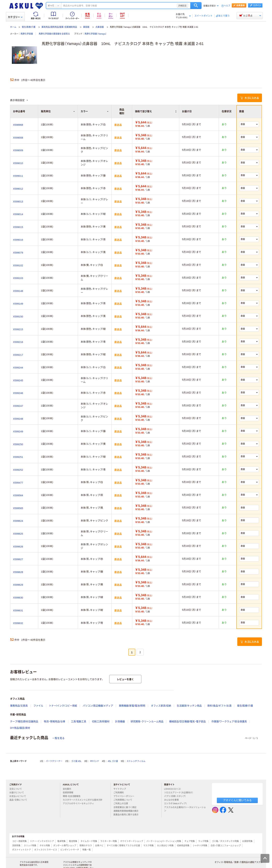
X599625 (18, 534)
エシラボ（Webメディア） (177, 804)
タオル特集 (45, 846)
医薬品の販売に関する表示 (127, 815)
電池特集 (73, 841)
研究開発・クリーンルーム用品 (147, 721)
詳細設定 (182, 6)
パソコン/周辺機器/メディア (98, 706)
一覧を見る (58, 738)
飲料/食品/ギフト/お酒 (219, 706)
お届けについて (18, 793)
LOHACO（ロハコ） (174, 789)
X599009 (18, 150)
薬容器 (86, 27)
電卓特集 (61, 841)
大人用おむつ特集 (165, 846)
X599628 (18, 572)
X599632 (18, 623)
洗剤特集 (16, 846)
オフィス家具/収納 (161, 706)
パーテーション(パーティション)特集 (164, 841)
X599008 (18, 138)
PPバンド (95, 761)
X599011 (18, 176)
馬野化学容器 (27, 34)
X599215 (18, 329)
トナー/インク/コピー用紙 (63, 706)
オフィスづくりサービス (46, 850)
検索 (196, 6)
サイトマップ (120, 789)
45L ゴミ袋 (113, 761)
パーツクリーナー (54, 761)
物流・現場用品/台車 (55, 721)
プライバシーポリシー (125, 796)
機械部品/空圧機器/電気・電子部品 (187, 721)
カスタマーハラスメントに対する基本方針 (84, 800)
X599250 (18, 444)
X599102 (18, 265)
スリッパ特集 (30, 846)
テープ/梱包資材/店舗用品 (24, 721)
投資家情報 (69, 793)
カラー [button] (95, 111)
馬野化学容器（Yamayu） (95, 34)
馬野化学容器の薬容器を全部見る (54, 34)
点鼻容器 (100, 27)
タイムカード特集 (89, 841)
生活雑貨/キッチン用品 (189, 706)
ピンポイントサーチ (70, 850)
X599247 (18, 406)
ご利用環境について (124, 800)
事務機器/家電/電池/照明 (132, 706)
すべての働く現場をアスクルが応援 (123, 846)
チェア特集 (190, 841)
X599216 (18, 342)
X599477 (18, 483)
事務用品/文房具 (19, 706)
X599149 (18, 304)
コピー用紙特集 (19, 841)
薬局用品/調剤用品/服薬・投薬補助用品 (59, 27)
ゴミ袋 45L (76, 761)
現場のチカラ (86, 846)
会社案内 (68, 789)
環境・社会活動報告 (73, 796)
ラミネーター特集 (109, 841)
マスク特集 (148, 846)
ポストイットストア (22, 850)
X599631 (18, 610)
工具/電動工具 (79, 721)
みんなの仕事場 (173, 800)
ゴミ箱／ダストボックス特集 (225, 841)
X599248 (18, 419)
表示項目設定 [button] (19, 100)
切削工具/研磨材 (101, 721)
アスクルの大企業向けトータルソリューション (185, 809)
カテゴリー (15, 17)
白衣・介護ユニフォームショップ (226, 846)
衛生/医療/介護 (29, 27)
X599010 (18, 163)
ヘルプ (227, 6)
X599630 (18, 598)
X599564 (18, 495)
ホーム (13, 27)
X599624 (18, 521)
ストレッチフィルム (136, 761)
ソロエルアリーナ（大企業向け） (180, 793)
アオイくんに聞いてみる (237, 800)
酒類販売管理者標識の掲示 (127, 811)
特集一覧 (87, 850)
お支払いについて (19, 796)
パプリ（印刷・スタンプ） (176, 796)
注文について (17, 789)
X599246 (18, 393)
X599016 (18, 240)
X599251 (18, 457)
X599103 (18, 278)
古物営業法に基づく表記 (126, 807)
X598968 (18, 125)
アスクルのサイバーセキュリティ (80, 804)
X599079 (18, 253)
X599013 (18, 202)
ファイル (38, 706)
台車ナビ (99, 846)
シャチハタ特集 (200, 846)
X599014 (18, 214)
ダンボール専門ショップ (65, 846)
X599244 (18, 368)
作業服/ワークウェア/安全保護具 (229, 721)
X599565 (18, 508)
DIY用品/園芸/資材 (20, 728)
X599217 (18, 355)
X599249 (18, 431)
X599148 (18, 291)
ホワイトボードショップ (132, 841)
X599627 (18, 559)
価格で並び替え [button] (156, 111)
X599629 (18, 585)
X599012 (18, 189)
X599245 (18, 380)
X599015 (18, 227)
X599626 (18, 547)
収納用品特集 (183, 846)
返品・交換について (20, 800)
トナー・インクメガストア (42, 841)
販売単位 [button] (58, 111)
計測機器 (120, 721)
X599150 (18, 317)
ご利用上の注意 (122, 804)
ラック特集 (203, 841)
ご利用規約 (120, 793)
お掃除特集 (247, 841)
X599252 (18, 470)
